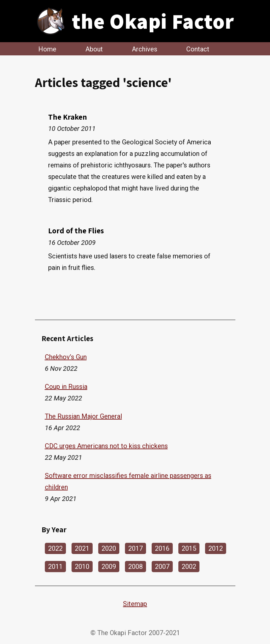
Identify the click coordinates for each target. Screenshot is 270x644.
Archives (145, 49)
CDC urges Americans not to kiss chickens (106, 446)
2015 (189, 548)
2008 (135, 567)
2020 (109, 548)
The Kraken (68, 117)
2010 (82, 567)
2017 (135, 548)
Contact (198, 49)
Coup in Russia (66, 387)
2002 (189, 567)
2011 (55, 567)
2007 (162, 567)
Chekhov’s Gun (66, 357)
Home (47, 49)
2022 (55, 548)
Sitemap (135, 604)
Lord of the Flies (76, 231)
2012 (216, 548)
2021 (82, 548)
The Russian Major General (83, 416)
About (94, 49)
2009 (109, 567)
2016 (162, 548)
